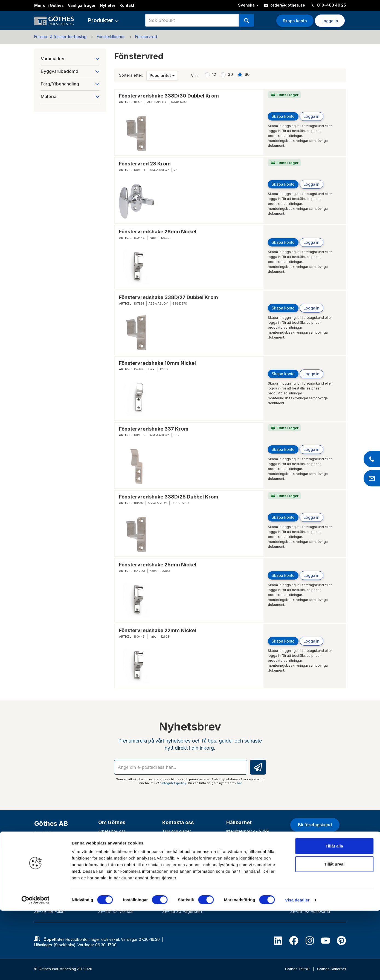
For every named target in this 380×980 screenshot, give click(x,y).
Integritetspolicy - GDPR (248, 831)
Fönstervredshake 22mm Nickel (158, 630)
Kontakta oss (178, 822)
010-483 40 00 (52, 849)
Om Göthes (112, 822)
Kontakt (127, 5)
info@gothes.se (53, 857)
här (239, 783)
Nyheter (108, 5)
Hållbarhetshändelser (245, 838)
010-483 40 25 (329, 5)
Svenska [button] (248, 5)
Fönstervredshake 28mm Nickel (158, 232)
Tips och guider (177, 831)
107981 (139, 303)
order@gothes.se (285, 5)
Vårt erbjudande (113, 838)
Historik (105, 845)
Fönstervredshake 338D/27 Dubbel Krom (169, 297)
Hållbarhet (239, 822)
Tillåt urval (334, 933)
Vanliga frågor (82, 5)
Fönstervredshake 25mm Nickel (158, 565)
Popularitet (162, 75)
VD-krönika (237, 866)
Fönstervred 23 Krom (145, 164)
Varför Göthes (111, 859)
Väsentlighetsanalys (244, 859)
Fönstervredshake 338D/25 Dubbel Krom (169, 497)
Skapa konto (295, 21)
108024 (140, 170)
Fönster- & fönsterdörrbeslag (60, 37)
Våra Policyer (238, 845)
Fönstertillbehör (111, 37)
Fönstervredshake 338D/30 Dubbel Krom (169, 96)
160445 (139, 637)
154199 (139, 369)
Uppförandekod (241, 852)
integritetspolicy (174, 783)
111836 (138, 503)
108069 (140, 435)
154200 (139, 571)
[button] (103, 20)
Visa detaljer (297, 969)
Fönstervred (146, 37)
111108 (138, 102)
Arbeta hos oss (112, 831)
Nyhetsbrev (109, 852)
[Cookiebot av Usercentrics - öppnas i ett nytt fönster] (35, 969)
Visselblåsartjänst (242, 872)
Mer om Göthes (49, 5)
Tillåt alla (334, 915)
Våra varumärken (114, 866)
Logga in (330, 21)
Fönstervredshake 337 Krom (154, 429)
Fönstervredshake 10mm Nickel (157, 363)
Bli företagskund (315, 825)
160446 (139, 238)
